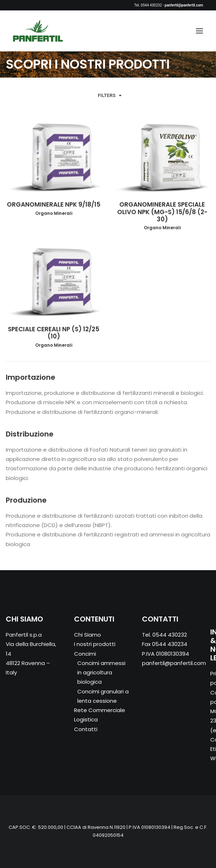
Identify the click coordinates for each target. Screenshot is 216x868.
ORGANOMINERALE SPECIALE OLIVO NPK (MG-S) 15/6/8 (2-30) (162, 212)
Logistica (86, 719)
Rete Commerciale (100, 710)
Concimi (85, 654)
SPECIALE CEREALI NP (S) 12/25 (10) (54, 333)
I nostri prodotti (95, 644)
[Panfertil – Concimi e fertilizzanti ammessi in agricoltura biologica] (38, 31)
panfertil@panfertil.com (174, 663)
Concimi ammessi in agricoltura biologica (101, 673)
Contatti (86, 729)
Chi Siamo (88, 635)
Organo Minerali (54, 213)
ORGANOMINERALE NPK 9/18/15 (54, 204)
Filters (107, 95)
